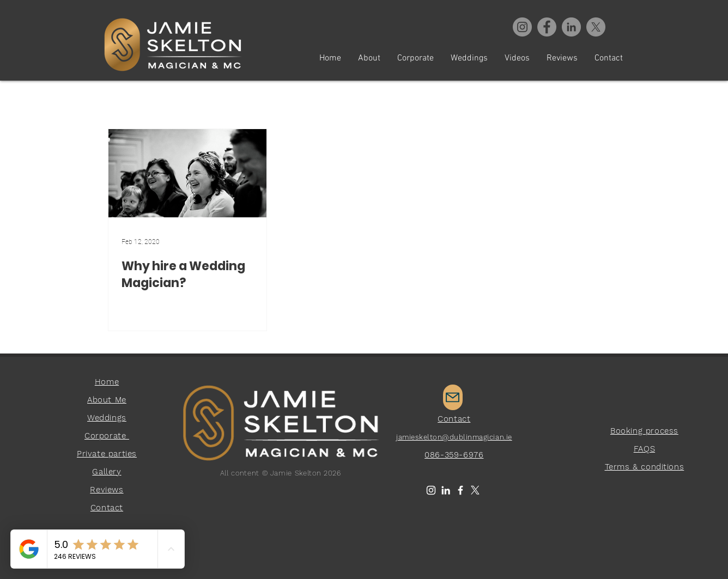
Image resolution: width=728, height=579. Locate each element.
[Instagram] (522, 27)
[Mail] (453, 397)
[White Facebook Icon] (460, 490)
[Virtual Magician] (571, 27)
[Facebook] (547, 27)
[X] (596, 27)
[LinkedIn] (446, 490)
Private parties (107, 454)
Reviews (107, 490)
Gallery (107, 472)
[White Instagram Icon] (431, 490)
